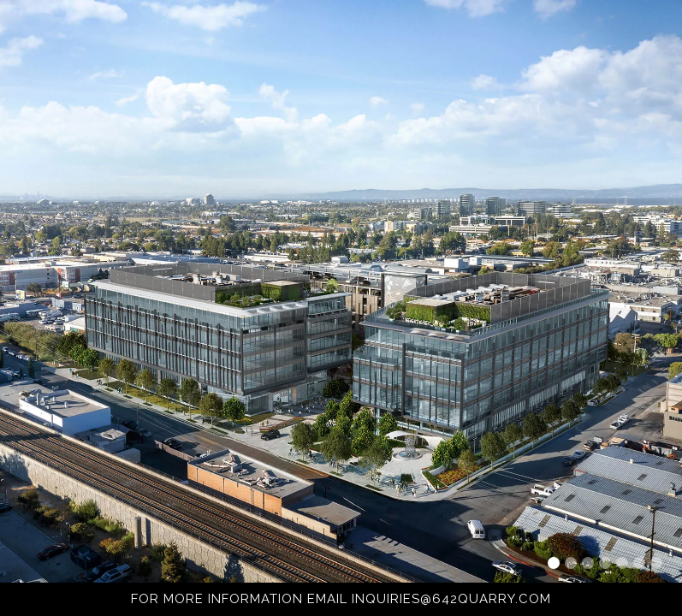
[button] (554, 563)
